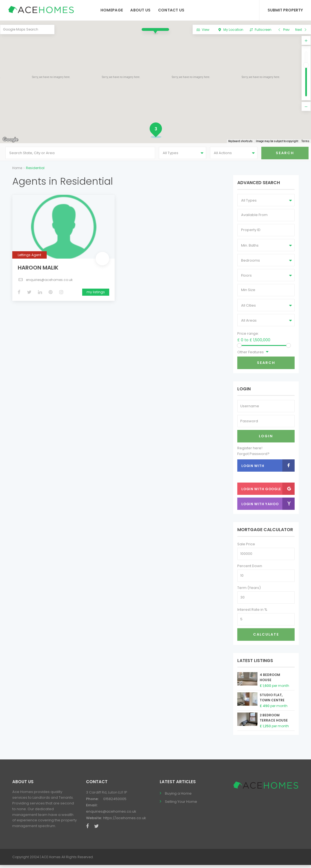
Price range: (248, 336)
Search (266, 365)
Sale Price (246, 547)
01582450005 (115, 801)
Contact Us (171, 10)
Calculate (266, 637)
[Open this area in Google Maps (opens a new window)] (10, 140)
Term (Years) (249, 590)
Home (17, 171)
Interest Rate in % (252, 612)
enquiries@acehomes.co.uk (49, 282)
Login (266, 439)
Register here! (250, 451)
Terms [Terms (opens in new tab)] (306, 141)
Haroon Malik (38, 270)
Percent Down (250, 569)
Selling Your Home (181, 804)
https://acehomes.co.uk (125, 821)
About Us (140, 10)
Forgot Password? (253, 457)
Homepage (112, 10)
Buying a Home (178, 796)
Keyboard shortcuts (242, 141)
